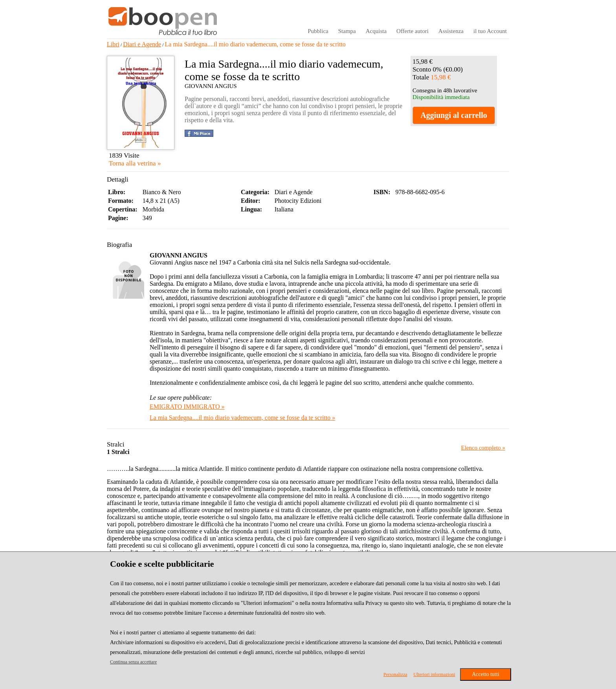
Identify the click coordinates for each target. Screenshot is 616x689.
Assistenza (451, 31)
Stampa (347, 31)
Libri (113, 44)
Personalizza (395, 674)
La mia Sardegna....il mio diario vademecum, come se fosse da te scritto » (242, 418)
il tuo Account (490, 31)
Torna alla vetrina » (135, 163)
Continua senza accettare (133, 662)
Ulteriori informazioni (434, 674)
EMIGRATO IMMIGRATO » (187, 407)
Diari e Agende (142, 44)
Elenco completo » (483, 448)
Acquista (376, 31)
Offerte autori (412, 31)
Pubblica (318, 31)
